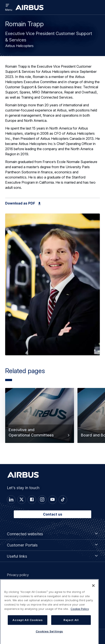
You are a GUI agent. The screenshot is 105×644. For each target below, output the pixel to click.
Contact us (53, 514)
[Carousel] (52, 423)
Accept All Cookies (28, 623)
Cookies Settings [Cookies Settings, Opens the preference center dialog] (49, 635)
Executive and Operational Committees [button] (40, 433)
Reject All (71, 623)
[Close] (93, 589)
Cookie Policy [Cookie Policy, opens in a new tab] (80, 612)
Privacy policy (18, 575)
